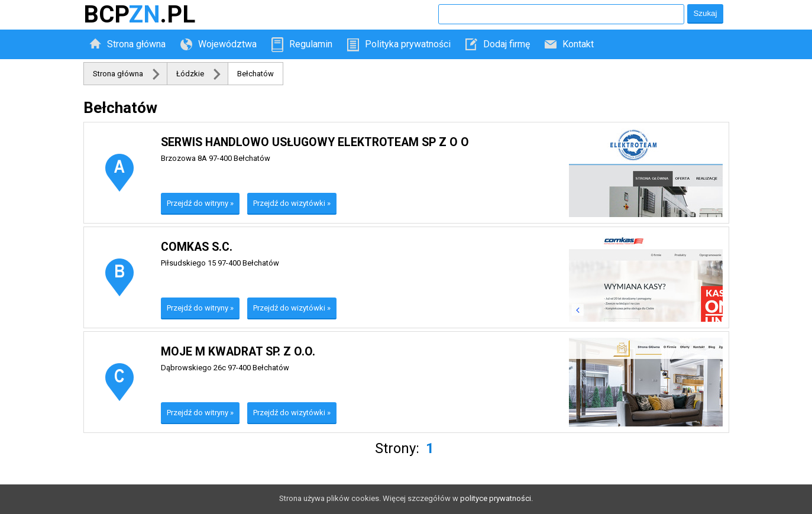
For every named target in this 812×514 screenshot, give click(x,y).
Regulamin (311, 44)
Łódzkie (190, 74)
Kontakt (578, 44)
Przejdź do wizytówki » (292, 203)
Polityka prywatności (408, 44)
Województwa (227, 44)
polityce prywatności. (496, 498)
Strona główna (136, 44)
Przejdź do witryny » (200, 203)
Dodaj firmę (507, 44)
